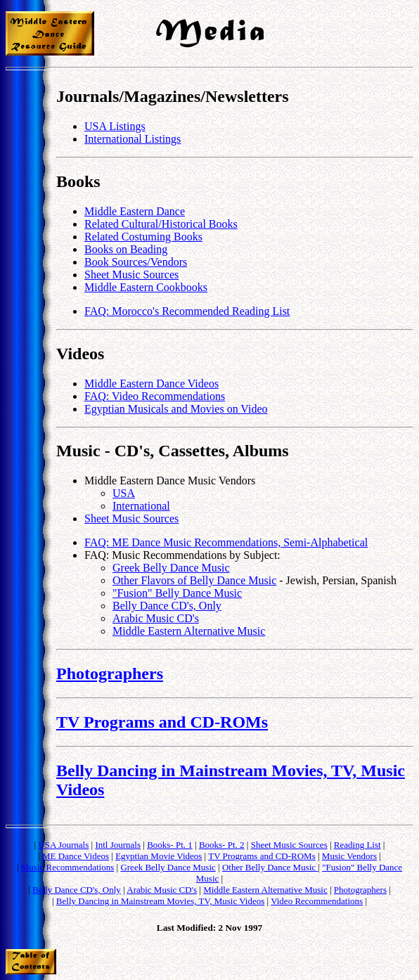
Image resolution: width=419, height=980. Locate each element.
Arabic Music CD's (156, 618)
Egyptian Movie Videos (159, 856)
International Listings (133, 139)
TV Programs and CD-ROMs (162, 722)
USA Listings (115, 126)
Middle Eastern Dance (135, 211)
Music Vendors (349, 856)
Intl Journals (118, 845)
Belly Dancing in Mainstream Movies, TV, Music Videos (160, 901)
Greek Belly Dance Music (171, 568)
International (141, 506)
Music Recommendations (68, 867)
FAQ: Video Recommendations (155, 396)
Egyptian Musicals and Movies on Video (176, 409)
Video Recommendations (317, 901)
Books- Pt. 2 (222, 845)
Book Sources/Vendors (136, 262)
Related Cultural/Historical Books (161, 224)
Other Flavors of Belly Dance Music (194, 580)
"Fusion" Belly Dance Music (177, 593)
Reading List (357, 845)
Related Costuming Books (143, 237)
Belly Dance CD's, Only (167, 606)
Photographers (110, 673)
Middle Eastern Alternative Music (189, 631)
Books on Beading (126, 249)
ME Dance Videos (76, 856)
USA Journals (63, 845)
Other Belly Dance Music (270, 867)
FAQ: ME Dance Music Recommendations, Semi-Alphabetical (226, 542)
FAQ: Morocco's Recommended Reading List (187, 311)
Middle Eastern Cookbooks (146, 287)
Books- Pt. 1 (170, 845)
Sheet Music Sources (131, 275)
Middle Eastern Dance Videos (152, 383)
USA (124, 493)
